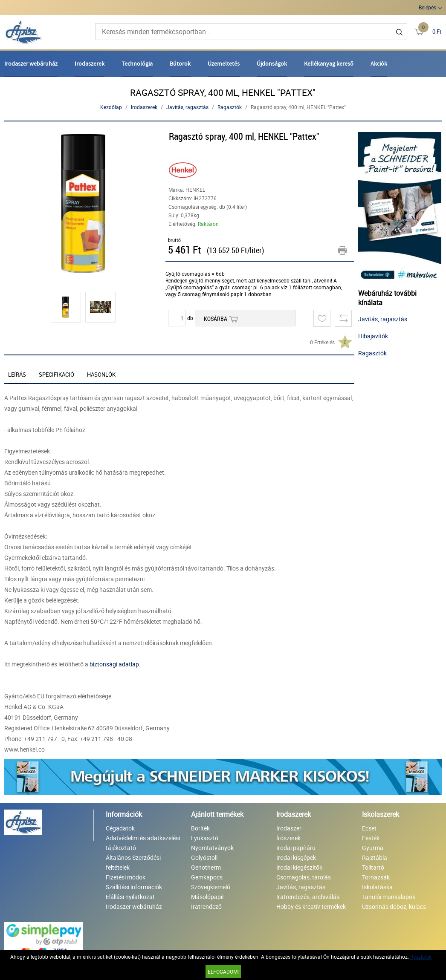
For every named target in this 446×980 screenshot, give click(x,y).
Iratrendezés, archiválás (308, 897)
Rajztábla (375, 857)
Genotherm (206, 867)
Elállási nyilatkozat (130, 897)
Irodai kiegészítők (299, 867)
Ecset (369, 828)
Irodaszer (289, 828)
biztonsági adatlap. (115, 664)
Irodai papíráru (296, 848)
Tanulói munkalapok (389, 897)
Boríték (200, 828)
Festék (371, 838)
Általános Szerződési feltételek (133, 862)
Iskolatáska (377, 887)
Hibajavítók (373, 336)
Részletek (421, 957)
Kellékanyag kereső (329, 63)
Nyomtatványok (212, 848)
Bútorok (180, 63)
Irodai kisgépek (296, 857)
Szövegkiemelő (211, 887)
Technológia (137, 63)
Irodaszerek (90, 63)
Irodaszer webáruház (31, 63)
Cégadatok (120, 828)
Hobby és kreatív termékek (311, 906)
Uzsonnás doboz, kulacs (394, 906)
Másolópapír (208, 897)
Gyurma (373, 848)
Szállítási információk (134, 887)
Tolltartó (373, 867)
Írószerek (288, 838)
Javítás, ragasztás (187, 107)
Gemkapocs (207, 877)
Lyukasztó (205, 838)
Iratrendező (206, 906)
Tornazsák (376, 877)
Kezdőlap (111, 107)
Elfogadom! (223, 971)
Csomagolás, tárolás (304, 877)
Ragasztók (230, 107)
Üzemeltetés (224, 63)
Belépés (427, 7)
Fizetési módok (126, 877)
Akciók (379, 63)
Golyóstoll (204, 857)
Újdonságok (272, 63)
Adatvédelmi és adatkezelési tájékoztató (143, 843)
